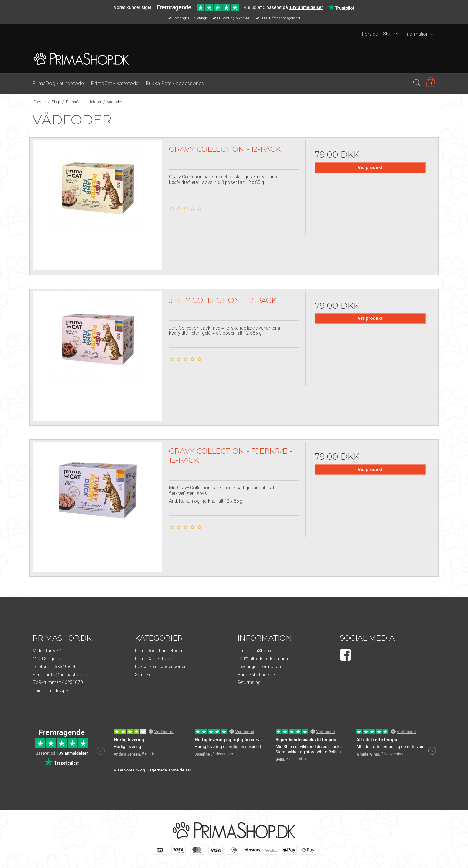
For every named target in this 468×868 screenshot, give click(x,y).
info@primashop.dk (68, 675)
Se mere (143, 675)
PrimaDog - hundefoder (159, 651)
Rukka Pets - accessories (161, 667)
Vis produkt (370, 167)
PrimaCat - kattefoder (156, 659)
